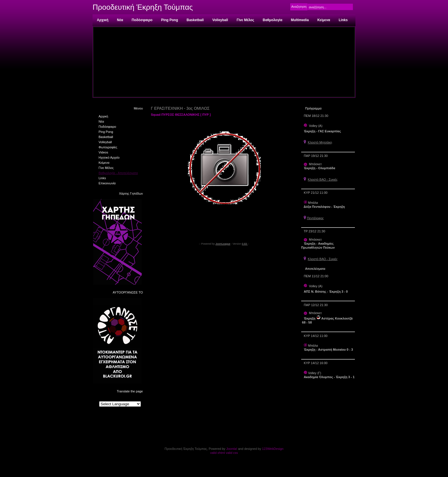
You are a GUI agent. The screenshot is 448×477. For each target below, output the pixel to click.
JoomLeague (223, 244)
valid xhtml (217, 453)
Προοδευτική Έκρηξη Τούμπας (143, 7)
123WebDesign (273, 449)
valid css (232, 453)
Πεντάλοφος (315, 218)
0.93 (245, 244)
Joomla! (232, 449)
